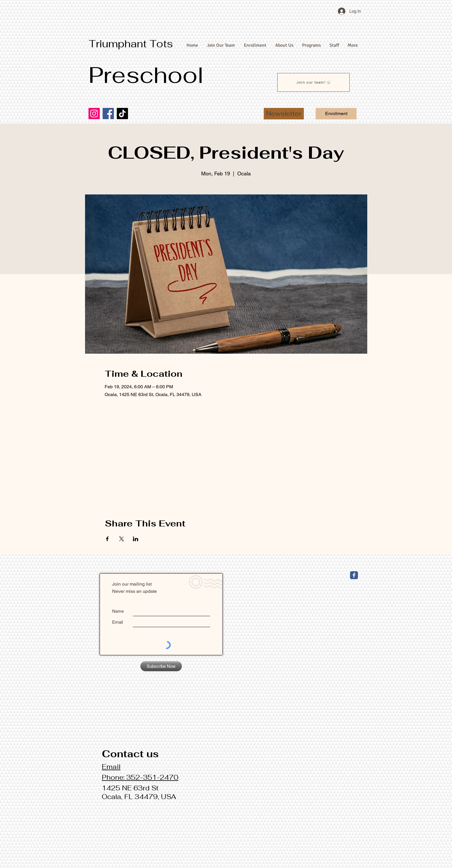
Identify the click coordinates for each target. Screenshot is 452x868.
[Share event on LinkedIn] (136, 539)
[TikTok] (122, 114)
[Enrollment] (336, 114)
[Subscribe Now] (161, 666)
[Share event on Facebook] (107, 539)
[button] (284, 114)
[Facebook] (108, 114)
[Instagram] (94, 114)
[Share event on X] (122, 539)
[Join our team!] (313, 82)
